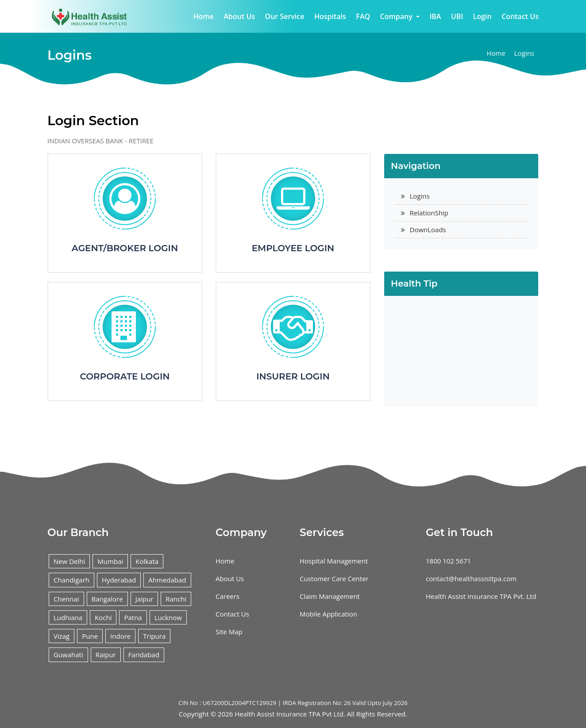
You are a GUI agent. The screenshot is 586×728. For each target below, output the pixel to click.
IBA (435, 16)
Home (204, 16)
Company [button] (397, 16)
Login (482, 16)
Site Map (229, 632)
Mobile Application (328, 614)
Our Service (285, 16)
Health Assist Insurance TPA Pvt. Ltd (481, 596)
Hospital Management (334, 561)
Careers (227, 596)
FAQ (363, 16)
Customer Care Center (334, 579)
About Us (239, 16)
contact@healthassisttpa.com (471, 579)
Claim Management (330, 596)
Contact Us (520, 16)
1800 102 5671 (448, 561)
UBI (457, 16)
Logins (524, 53)
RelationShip (429, 213)
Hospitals (330, 16)
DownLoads (428, 230)
